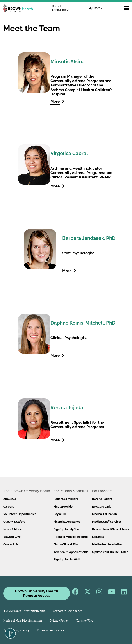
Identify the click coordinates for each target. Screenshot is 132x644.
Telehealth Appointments (71, 552)
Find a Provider (64, 507)
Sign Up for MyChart (67, 529)
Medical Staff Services (107, 522)
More (57, 101)
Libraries (98, 537)
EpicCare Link (101, 507)
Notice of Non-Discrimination (23, 621)
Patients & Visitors (66, 499)
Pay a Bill (60, 514)
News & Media (13, 529)
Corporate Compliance (68, 611)
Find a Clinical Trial (66, 544)
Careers (9, 507)
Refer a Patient (102, 499)
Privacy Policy (59, 621)
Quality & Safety (14, 522)
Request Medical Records (71, 537)
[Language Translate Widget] (62, 8)
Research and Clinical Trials (110, 529)
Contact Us (11, 544)
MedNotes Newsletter (107, 544)
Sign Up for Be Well (67, 559)
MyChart (95, 8)
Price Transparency (16, 631)
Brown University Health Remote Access (37, 593)
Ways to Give (12, 537)
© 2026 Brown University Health (24, 611)
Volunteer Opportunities (20, 514)
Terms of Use (85, 621)
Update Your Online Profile (110, 552)
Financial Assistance (67, 522)
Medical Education (104, 514)
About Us (10, 499)
